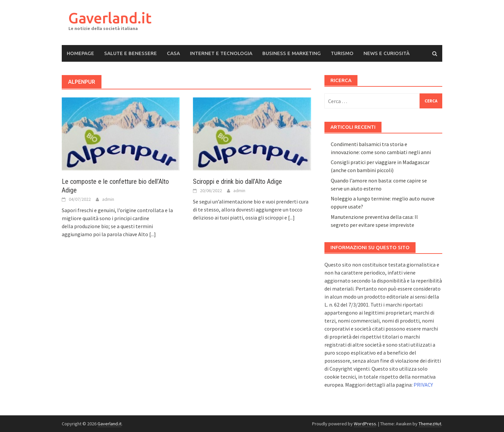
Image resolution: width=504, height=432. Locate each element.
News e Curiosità (387, 53)
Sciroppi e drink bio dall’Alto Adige (237, 181)
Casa (173, 53)
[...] (153, 234)
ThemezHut (430, 424)
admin (108, 199)
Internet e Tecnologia (221, 53)
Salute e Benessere (131, 53)
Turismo (342, 53)
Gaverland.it (110, 18)
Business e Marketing (292, 53)
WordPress (365, 424)
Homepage (80, 53)
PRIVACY (423, 385)
